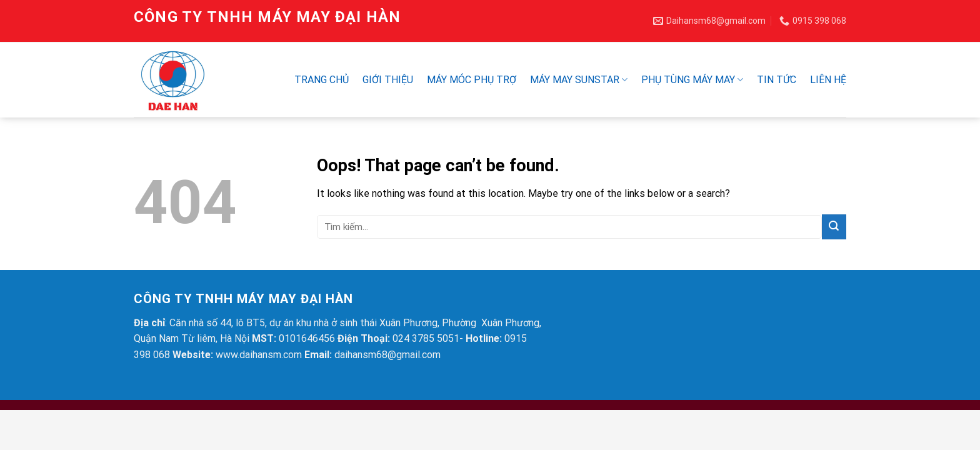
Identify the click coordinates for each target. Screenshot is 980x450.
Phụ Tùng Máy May (692, 80)
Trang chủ (322, 80)
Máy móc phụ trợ (472, 80)
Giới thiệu (388, 80)
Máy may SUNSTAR (579, 80)
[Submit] (834, 227)
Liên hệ (828, 80)
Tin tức (777, 80)
